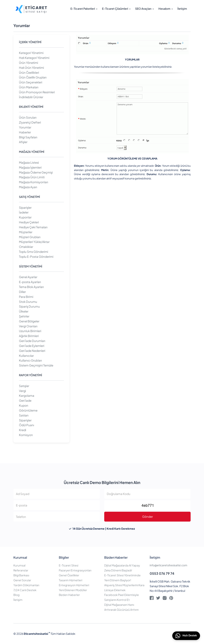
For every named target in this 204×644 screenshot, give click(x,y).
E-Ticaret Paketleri (83, 9)
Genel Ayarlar (28, 277)
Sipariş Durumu (29, 306)
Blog (16, 595)
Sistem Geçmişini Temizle (36, 365)
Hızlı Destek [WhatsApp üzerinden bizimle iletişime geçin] (186, 636)
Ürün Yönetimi (29, 63)
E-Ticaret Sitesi (69, 565)
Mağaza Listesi (29, 162)
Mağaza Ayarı (28, 187)
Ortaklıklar (26, 247)
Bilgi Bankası (21, 575)
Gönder (148, 517)
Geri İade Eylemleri (32, 346)
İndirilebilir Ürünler (31, 97)
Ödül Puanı (27, 425)
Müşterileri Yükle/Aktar (34, 242)
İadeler (24, 212)
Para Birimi (26, 297)
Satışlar (24, 386)
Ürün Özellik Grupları (33, 77)
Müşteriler (26, 232)
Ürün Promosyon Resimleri (37, 92)
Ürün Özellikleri (29, 73)
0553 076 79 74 (162, 573)
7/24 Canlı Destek (25, 590)
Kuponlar (25, 217)
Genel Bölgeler (29, 321)
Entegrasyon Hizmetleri (74, 585)
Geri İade (25, 400)
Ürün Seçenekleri (31, 82)
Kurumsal (19, 565)
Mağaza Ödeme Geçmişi (36, 172)
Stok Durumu (28, 302)
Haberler (25, 132)
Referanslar (21, 570)
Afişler (23, 142)
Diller (22, 292)
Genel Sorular (22, 580)
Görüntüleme (28, 410)
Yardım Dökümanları (26, 585)
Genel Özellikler (69, 575)
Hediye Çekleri (29, 222)
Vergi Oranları (28, 326)
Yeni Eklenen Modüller (73, 590)
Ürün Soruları (28, 117)
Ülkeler (24, 311)
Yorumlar (25, 127)
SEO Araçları (143, 9)
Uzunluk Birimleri (30, 331)
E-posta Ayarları (30, 282)
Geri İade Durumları (32, 341)
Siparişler (25, 208)
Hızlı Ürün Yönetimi (31, 68)
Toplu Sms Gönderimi (34, 252)
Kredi (23, 430)
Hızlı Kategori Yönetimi (34, 58)
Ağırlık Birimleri (29, 336)
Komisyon (26, 435)
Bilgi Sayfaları (28, 137)
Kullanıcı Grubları (30, 360)
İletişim (182, 9)
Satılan (24, 415)
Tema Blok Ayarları (31, 287)
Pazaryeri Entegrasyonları (75, 570)
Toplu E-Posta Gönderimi (36, 257)
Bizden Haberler (69, 595)
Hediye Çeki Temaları (33, 227)
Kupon (24, 405)
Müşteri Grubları (30, 237)
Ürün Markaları (29, 87)
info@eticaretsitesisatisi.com (168, 565)
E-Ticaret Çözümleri (115, 9)
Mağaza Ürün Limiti (32, 177)
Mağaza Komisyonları (34, 182)
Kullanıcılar (26, 356)
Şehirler (24, 316)
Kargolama (27, 396)
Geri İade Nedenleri (32, 351)
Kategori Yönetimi (31, 53)
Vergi (22, 391)
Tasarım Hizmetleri (71, 580)
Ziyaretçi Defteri (30, 122)
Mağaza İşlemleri (30, 167)
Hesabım (164, 9)
